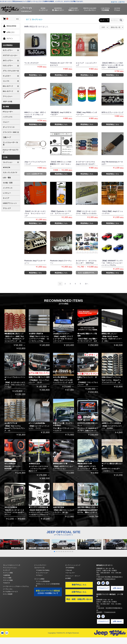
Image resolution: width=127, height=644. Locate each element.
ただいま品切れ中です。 (35, 174)
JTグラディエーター (10, 55)
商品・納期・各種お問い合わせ (79, 599)
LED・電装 (7, 178)
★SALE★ (7, 167)
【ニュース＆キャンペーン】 (12, 565)
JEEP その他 (7, 101)
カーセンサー (70, 573)
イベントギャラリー (40, 565)
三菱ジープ (7, 137)
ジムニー (6, 122)
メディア (7, 570)
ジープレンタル (8, 589)
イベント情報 (8, 573)
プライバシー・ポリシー (73, 576)
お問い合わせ (117, 588)
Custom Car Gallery (43, 570)
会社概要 (68, 578)
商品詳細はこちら (35, 75)
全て (28, 19)
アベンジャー (8, 96)
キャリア (6, 198)
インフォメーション (10, 568)
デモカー (40, 575)
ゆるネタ (7, 583)
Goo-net (69, 570)
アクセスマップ (103, 588)
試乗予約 (122, 2)
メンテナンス (8, 188)
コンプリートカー (42, 573)
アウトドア (7, 208)
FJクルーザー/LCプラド (11, 151)
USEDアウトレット (10, 203)
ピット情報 (7, 578)
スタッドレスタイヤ (10, 172)
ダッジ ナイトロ (9, 127)
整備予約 (114, 2)
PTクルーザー (8, 112)
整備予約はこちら (79, 585)
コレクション (37, 19)
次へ (87, 284)
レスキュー (7, 193)
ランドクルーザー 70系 (10, 144)
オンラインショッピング (73, 565)
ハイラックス (8, 117)
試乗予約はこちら (79, 592)
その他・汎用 (8, 183)
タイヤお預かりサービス (10, 592)
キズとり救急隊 (8, 594)
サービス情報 (8, 580)
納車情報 (7, 575)
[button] (54, 551)
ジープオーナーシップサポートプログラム (16, 586)
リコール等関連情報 (43, 581)
